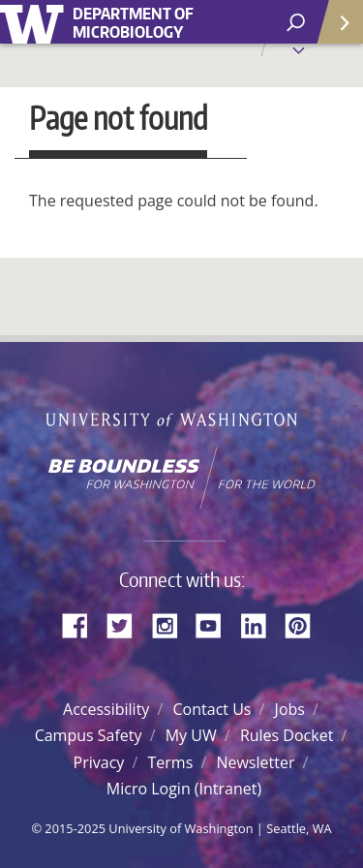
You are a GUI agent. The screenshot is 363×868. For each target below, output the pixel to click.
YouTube (216, 624)
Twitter (127, 624)
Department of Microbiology (133, 23)
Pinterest (305, 624)
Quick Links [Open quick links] (333, 30)
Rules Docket (287, 735)
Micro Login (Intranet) (184, 789)
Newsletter (255, 762)
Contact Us (212, 709)
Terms (170, 762)
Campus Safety (89, 735)
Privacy (99, 762)
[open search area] (296, 23)
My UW (191, 735)
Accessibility (106, 709)
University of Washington (35, 22)
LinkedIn (260, 624)
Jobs (290, 709)
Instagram (171, 624)
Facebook (82, 624)
